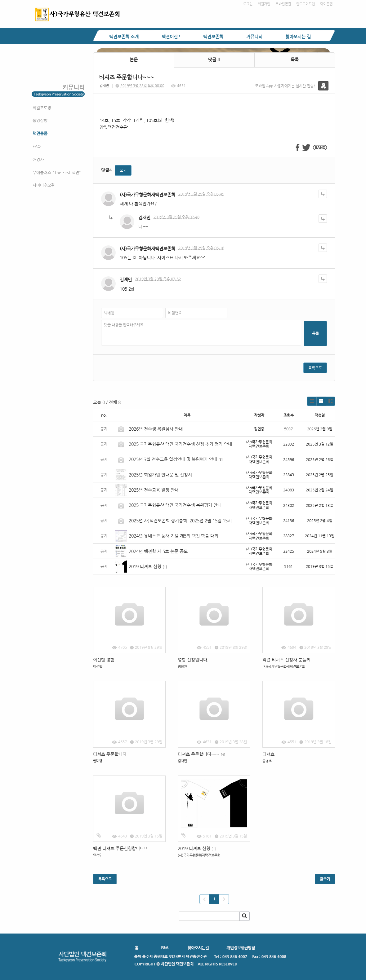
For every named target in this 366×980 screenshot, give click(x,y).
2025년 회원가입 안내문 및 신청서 (160, 475)
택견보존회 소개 (124, 37)
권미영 (98, 761)
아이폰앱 (326, 4)
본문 (134, 59)
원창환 (182, 667)
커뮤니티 (254, 37)
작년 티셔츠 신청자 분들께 (286, 660)
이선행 (98, 667)
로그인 (248, 4)
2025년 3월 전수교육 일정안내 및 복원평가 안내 (173, 459)
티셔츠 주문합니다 (110, 754)
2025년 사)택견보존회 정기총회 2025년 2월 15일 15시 (180, 521)
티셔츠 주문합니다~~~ (201, 754)
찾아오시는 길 (298, 37)
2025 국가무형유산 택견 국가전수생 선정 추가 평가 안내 (180, 444)
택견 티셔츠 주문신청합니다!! (120, 848)
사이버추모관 (44, 185)
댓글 (214, 59)
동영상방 (40, 120)
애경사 (38, 159)
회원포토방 (42, 108)
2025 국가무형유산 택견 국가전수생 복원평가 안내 (175, 505)
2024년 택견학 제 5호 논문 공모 (158, 551)
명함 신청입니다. (193, 660)
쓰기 (123, 170)
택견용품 (40, 133)
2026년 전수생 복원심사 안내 (156, 429)
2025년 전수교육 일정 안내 (154, 490)
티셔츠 (268, 754)
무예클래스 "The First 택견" (57, 172)
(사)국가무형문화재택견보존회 (147, 195)
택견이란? (171, 37)
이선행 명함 (104, 660)
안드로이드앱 (306, 4)
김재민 (104, 86)
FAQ (37, 146)
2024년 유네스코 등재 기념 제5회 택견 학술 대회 (174, 536)
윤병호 (267, 761)
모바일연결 (283, 4)
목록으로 (315, 368)
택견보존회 (213, 37)
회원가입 (264, 4)
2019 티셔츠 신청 (145, 566)
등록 (315, 333)
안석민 (98, 855)
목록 (295, 59)
